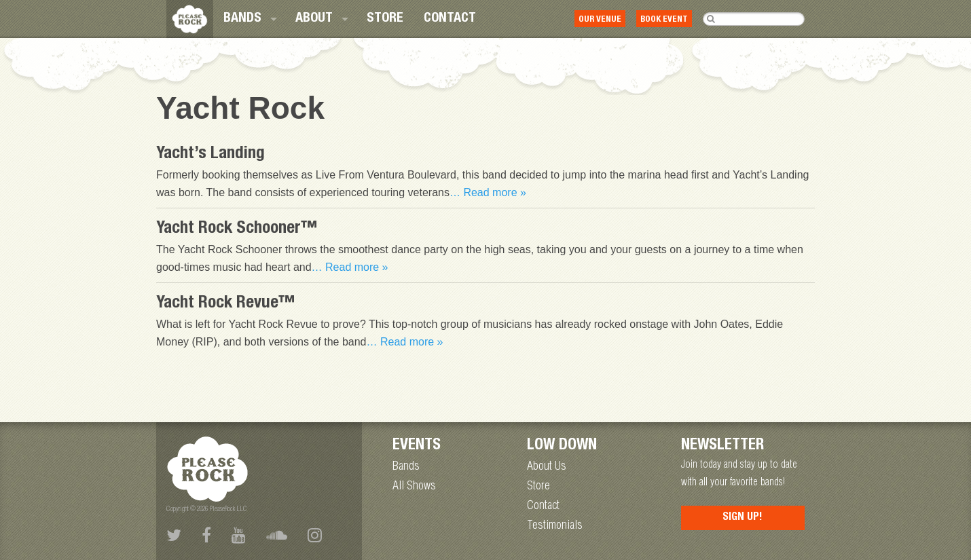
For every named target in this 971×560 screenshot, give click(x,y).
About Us (547, 467)
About (314, 19)
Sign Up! (743, 518)
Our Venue (600, 20)
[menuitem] (249, 19)
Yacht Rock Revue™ (226, 304)
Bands (242, 19)
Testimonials (555, 526)
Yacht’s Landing (210, 154)
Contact (450, 19)
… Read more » (488, 192)
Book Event (664, 20)
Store (385, 19)
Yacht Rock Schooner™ (237, 229)
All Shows (414, 487)
